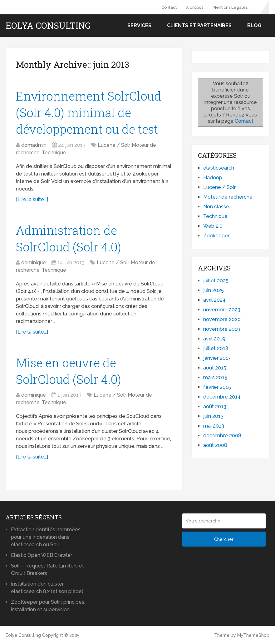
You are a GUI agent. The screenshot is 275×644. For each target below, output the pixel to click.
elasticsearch (219, 168)
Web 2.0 (213, 226)
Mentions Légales (230, 7)
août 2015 (215, 368)
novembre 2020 (222, 319)
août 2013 (215, 406)
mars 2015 (215, 377)
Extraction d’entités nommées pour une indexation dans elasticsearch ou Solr (46, 537)
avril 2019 (214, 339)
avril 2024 (214, 300)
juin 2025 (214, 290)
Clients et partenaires (199, 25)
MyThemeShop (253, 635)
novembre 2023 (222, 310)
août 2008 (215, 445)
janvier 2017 (217, 358)
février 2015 (217, 387)
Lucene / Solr (114, 145)
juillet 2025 (216, 281)
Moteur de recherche (228, 197)
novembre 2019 (222, 329)
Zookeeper (216, 236)
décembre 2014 (222, 397)
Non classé (216, 207)
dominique (34, 263)
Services (139, 25)
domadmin (34, 145)
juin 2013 (213, 416)
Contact (169, 7)
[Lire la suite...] (32, 199)
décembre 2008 (222, 436)
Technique (54, 153)
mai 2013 (214, 426)
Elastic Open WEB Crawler (42, 555)
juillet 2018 (216, 348)
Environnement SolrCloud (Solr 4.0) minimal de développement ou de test (89, 112)
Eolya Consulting (48, 26)
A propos (195, 7)
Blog (254, 25)
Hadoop (213, 178)
